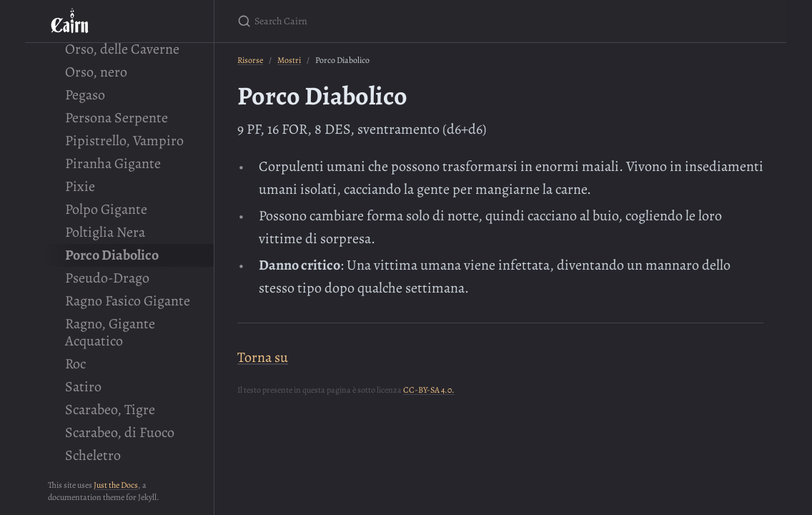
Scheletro (93, 455)
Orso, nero (96, 72)
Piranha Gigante (113, 163)
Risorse (250, 60)
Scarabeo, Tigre (110, 409)
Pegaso (85, 95)
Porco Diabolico (112, 255)
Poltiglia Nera (105, 232)
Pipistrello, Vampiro (124, 141)
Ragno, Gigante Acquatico (110, 332)
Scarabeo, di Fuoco (120, 432)
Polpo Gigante (106, 209)
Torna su (263, 357)
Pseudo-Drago (107, 278)
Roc (75, 364)
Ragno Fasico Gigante (128, 301)
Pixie (80, 186)
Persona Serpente (117, 118)
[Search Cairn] (406, 21)
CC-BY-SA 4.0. (429, 390)
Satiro (83, 387)
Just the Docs (116, 485)
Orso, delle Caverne (122, 49)
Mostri (289, 60)
